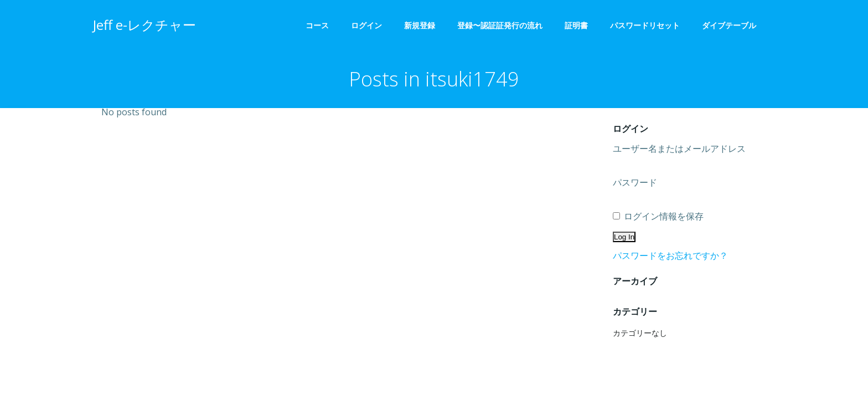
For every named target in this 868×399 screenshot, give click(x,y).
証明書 (576, 25)
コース (317, 25)
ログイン (366, 25)
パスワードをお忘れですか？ (670, 255)
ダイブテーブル (733, 25)
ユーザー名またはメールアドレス (679, 149)
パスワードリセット (645, 25)
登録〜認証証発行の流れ (500, 25)
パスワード (635, 182)
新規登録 (420, 25)
